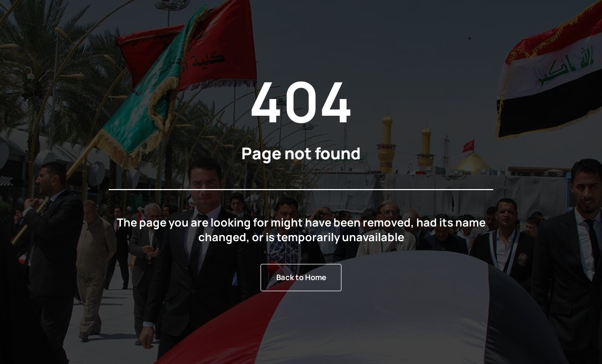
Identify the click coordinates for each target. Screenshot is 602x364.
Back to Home (301, 277)
